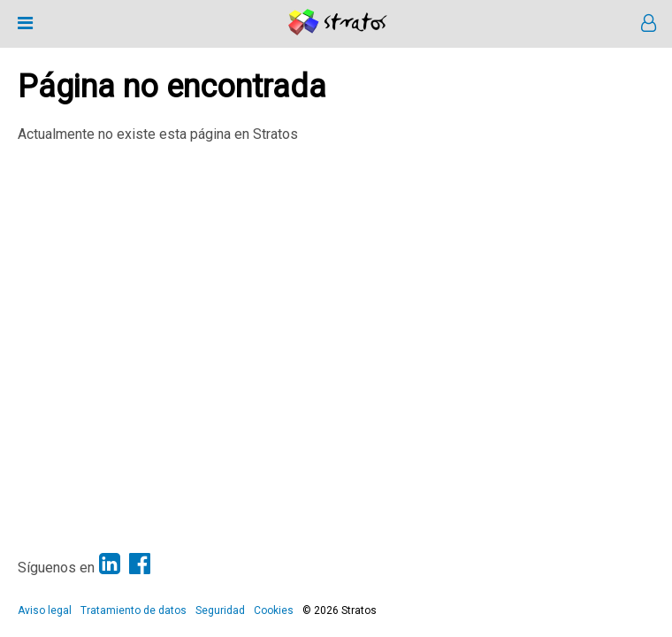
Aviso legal (45, 610)
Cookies (274, 610)
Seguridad (220, 610)
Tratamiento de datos (134, 610)
